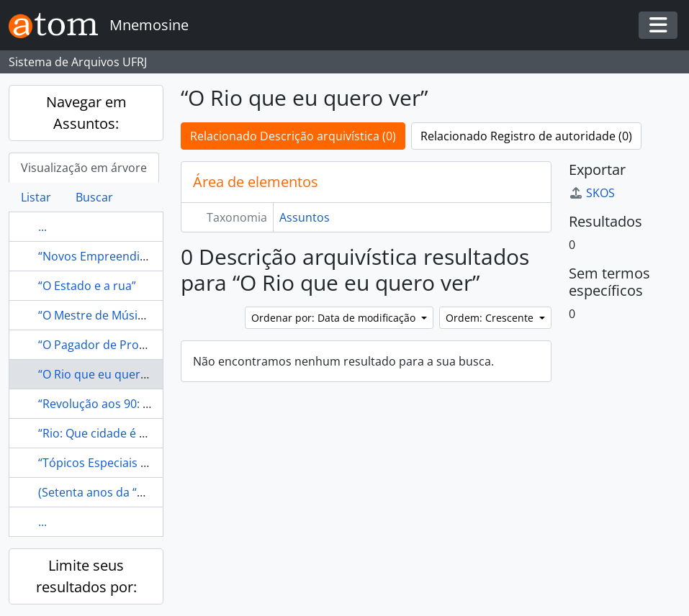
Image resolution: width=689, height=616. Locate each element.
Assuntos (305, 217)
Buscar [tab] (94, 197)
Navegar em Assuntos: (86, 113)
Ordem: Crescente (491, 318)
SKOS (592, 193)
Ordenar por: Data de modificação (335, 318)
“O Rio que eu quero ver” (105, 374)
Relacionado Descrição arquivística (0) (293, 136)
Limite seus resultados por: (86, 576)
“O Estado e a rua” (87, 286)
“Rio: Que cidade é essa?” (105, 433)
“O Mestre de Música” (96, 315)
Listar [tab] (36, 197)
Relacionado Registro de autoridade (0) (526, 136)
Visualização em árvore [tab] (84, 168)
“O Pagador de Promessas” (111, 345)
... (42, 227)
